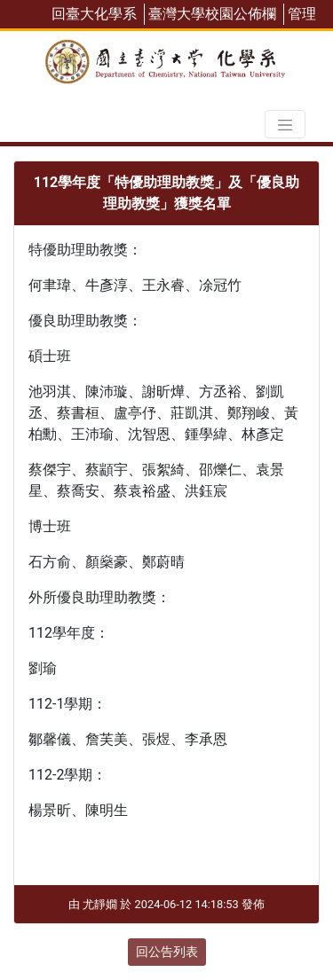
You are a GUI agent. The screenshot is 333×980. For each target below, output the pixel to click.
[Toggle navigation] (285, 124)
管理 (302, 14)
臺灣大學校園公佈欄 (212, 14)
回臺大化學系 (94, 14)
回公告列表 (167, 952)
